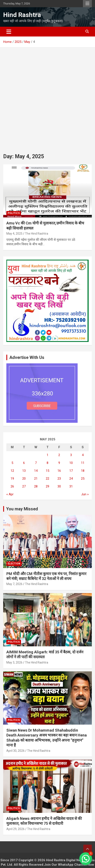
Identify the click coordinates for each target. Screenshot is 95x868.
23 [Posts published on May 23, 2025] (59, 479)
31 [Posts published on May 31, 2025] (71, 486)
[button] (86, 859)
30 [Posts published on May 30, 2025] (59, 486)
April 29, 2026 (15, 829)
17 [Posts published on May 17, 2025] (71, 471)
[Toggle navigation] (9, 32)
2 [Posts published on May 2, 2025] (59, 455)
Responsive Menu (87, 4)
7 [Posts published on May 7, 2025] (36, 463)
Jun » (85, 494)
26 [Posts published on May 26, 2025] (12, 486)
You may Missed (22, 509)
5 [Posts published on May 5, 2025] (12, 463)
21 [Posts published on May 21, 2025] (36, 479)
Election (14, 564)
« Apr (10, 494)
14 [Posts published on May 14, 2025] (36, 471)
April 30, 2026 (15, 751)
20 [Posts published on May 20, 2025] (24, 479)
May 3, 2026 (14, 662)
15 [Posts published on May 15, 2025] (47, 471)
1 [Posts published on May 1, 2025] (47, 455)
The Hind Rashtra (37, 234)
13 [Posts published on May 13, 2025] (24, 471)
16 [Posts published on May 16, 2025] (59, 471)
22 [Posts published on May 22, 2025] (47, 479)
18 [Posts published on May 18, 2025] (83, 471)
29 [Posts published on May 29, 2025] (47, 486)
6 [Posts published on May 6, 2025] (24, 463)
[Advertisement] (47, 97)
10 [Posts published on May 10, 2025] (71, 463)
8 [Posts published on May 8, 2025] (47, 463)
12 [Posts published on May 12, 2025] (12, 471)
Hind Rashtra (22, 15)
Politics (14, 213)
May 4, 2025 (14, 234)
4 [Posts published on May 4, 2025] (83, 455)
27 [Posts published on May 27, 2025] (24, 486)
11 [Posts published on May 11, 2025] (83, 463)
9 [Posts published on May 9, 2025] (59, 463)
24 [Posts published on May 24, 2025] (71, 479)
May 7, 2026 (14, 584)
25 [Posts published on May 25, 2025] (83, 479)
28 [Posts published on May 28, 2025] (36, 486)
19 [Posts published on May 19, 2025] (12, 479)
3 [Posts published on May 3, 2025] (71, 455)
